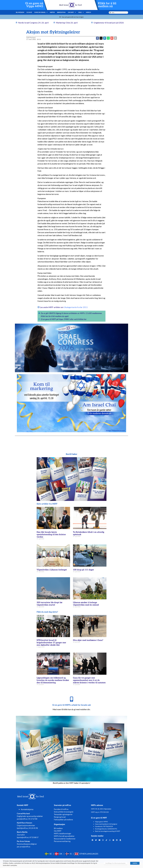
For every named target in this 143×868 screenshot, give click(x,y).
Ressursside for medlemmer (65, 839)
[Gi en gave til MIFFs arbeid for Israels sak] (71, 699)
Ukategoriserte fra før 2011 (76, 307)
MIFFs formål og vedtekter (64, 836)
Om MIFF (72, 12)
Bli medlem (20, 12)
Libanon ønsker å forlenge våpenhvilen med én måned (86, 604)
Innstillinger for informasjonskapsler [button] (115, 863)
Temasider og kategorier (63, 814)
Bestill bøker (72, 454)
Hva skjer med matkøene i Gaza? (88, 640)
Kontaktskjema (27, 809)
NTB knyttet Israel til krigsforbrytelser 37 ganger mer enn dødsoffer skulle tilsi (51, 643)
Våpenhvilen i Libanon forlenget (52, 570)
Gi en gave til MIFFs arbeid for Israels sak (72, 705)
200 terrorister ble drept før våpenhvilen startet (50, 604)
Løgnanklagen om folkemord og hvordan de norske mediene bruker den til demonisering (53, 680)
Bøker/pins (61, 12)
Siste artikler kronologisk (64, 812)
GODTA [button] (135, 863)
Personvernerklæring (62, 841)
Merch (89, 12)
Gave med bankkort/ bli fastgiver (106, 824)
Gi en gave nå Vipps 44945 (34, 5)
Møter (52, 12)
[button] (101, 38)
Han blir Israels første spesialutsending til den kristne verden (51, 535)
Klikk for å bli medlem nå (107, 5)
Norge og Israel (60, 817)
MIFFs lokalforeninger (63, 833)
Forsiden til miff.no (61, 809)
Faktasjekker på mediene (63, 820)
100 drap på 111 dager (83, 570)
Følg (81, 12)
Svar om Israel (41, 12)
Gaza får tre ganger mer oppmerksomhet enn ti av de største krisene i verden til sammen (89, 680)
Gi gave (29, 12)
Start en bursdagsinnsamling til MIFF (108, 831)
